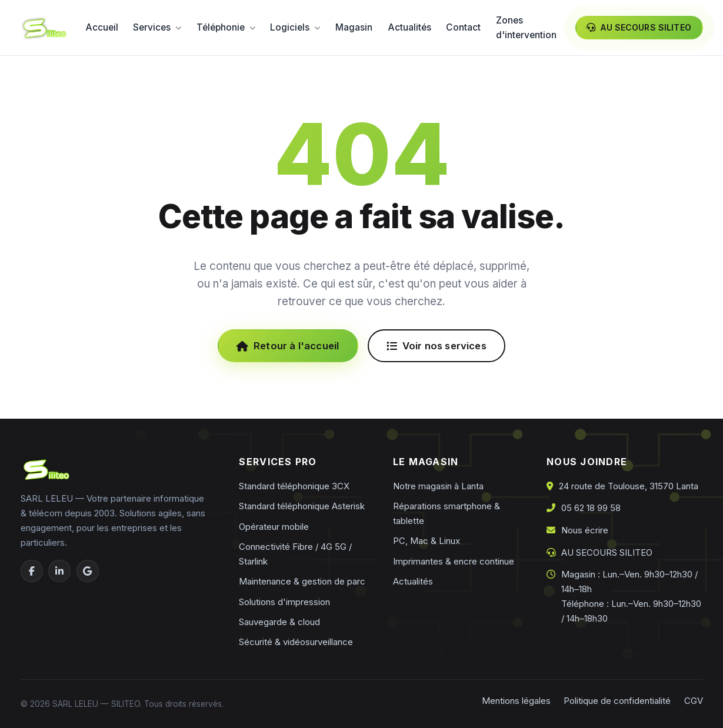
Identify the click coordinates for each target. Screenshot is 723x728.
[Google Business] (88, 571)
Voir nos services (437, 346)
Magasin (354, 27)
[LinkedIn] (59, 571)
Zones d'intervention (526, 28)
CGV (694, 701)
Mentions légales (516, 701)
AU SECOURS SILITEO (607, 552)
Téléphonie (226, 27)
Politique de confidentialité (617, 701)
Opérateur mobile (274, 527)
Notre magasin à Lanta (438, 486)
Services (157, 27)
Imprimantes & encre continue (454, 561)
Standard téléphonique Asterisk (302, 506)
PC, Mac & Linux (427, 541)
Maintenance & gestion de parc (302, 581)
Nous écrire (585, 530)
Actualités (409, 27)
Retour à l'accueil (288, 346)
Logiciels (295, 27)
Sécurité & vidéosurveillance (296, 642)
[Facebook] (32, 571)
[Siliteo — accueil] (44, 28)
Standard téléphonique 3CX (294, 486)
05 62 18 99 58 (591, 508)
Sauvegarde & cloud (279, 622)
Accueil (102, 27)
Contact (463, 27)
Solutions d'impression (284, 602)
